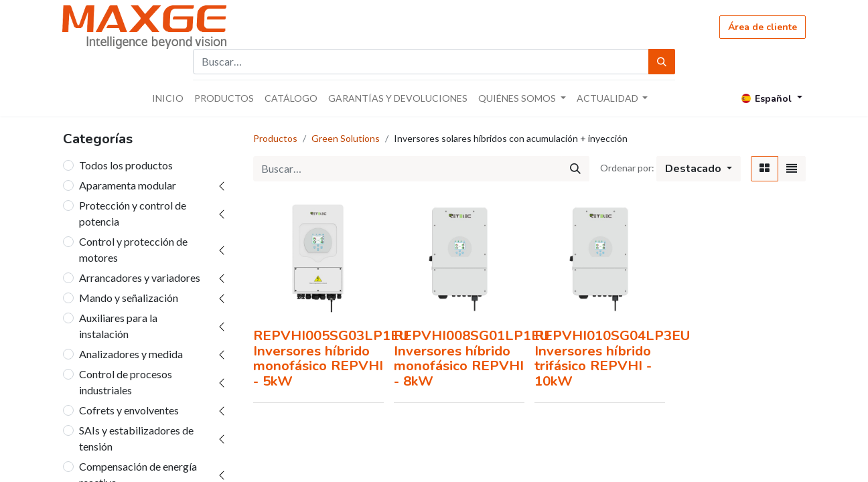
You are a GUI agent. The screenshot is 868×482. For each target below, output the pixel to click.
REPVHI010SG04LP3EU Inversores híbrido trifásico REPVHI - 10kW (612, 358)
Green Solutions (346, 138)
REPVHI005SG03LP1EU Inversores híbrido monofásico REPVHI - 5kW (331, 358)
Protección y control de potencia (133, 213)
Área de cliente (763, 27)
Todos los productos (126, 165)
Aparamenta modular (128, 185)
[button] (699, 169)
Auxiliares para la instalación (118, 326)
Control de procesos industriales (126, 382)
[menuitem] (168, 98)
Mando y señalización (129, 298)
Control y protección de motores (133, 249)
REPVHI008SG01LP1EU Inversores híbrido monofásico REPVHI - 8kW (472, 358)
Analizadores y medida (131, 354)
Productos (275, 138)
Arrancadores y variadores (140, 277)
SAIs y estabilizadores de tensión (136, 438)
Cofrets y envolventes (129, 410)
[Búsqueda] (662, 62)
